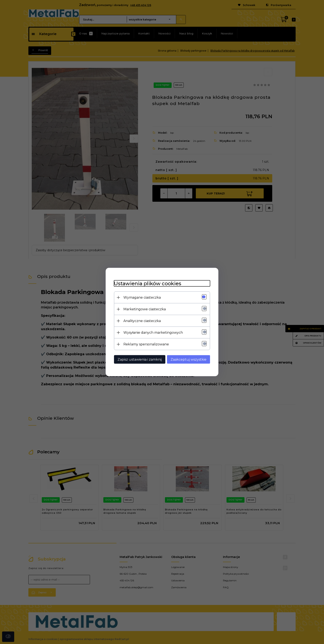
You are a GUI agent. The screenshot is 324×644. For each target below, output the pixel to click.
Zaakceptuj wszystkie (189, 359)
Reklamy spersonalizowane (146, 344)
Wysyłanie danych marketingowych (153, 333)
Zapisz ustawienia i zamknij (140, 359)
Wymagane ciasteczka (142, 297)
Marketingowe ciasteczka (145, 309)
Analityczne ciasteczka (142, 321)
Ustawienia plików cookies (148, 283)
